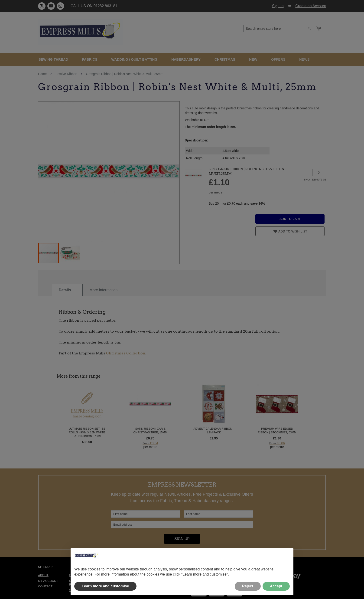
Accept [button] (276, 586)
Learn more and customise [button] (105, 586)
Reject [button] (248, 586)
